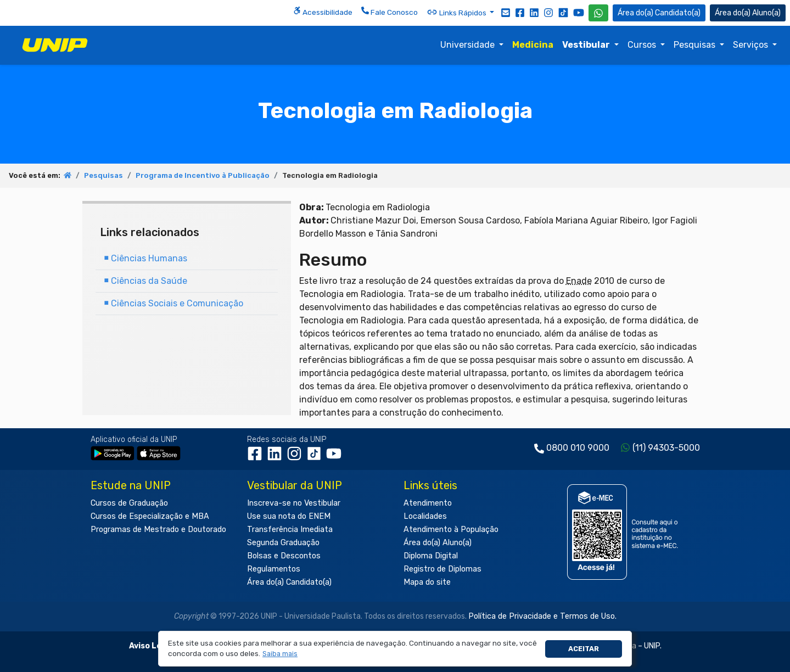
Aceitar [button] (584, 649)
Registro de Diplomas (442, 569)
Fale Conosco (390, 12)
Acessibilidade (323, 12)
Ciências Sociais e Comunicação (174, 303)
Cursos (643, 45)
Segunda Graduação (283, 543)
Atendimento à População (451, 530)
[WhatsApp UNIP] (598, 13)
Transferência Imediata (290, 530)
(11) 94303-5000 (666, 448)
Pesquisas (696, 45)
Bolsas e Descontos (284, 556)
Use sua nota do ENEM (289, 516)
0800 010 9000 (578, 448)
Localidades (425, 516)
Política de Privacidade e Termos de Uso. (542, 616)
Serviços (752, 45)
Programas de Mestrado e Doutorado (158, 530)
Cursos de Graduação (129, 503)
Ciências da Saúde (146, 281)
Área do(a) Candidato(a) (289, 582)
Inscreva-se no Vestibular (294, 503)
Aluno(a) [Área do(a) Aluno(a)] (748, 13)
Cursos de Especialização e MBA (150, 516)
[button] (280, 654)
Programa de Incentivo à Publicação (203, 175)
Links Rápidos (457, 12)
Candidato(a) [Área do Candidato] (659, 13)
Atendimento (428, 503)
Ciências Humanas (146, 258)
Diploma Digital (431, 556)
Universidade (469, 45)
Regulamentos (274, 569)
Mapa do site (427, 582)
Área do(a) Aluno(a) (438, 543)
